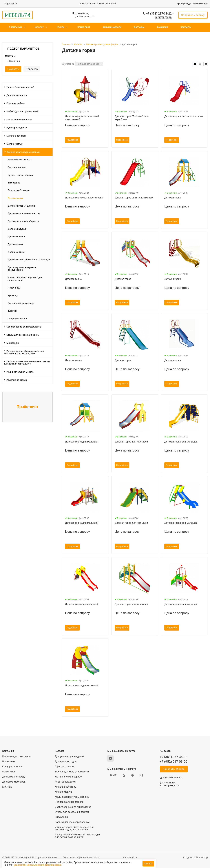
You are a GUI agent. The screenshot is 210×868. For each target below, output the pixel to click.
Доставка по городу (14, 777)
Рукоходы (13, 296)
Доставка (139, 27)
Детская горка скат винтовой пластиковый (82, 118)
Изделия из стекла (17, 380)
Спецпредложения (13, 767)
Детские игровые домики (22, 206)
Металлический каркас (19, 120)
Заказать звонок (164, 17)
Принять (148, 864)
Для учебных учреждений (20, 87)
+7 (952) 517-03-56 (173, 762)
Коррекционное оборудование (72, 822)
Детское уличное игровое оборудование (22, 269)
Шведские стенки (17, 319)
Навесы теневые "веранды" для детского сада (25, 279)
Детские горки (16, 198)
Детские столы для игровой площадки (29, 260)
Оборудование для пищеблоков (24, 327)
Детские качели (16, 237)
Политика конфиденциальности (81, 858)
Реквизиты (9, 762)
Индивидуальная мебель (20, 372)
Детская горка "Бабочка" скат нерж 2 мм (132, 118)
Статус (9, 56)
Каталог (39, 27)
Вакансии (163, 27)
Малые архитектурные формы (24, 152)
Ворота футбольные (19, 190)
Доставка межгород (14, 782)
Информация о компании (17, 757)
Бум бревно (14, 183)
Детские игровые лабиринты (24, 221)
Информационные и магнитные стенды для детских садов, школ (27, 363)
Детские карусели (17, 229)
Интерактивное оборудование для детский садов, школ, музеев (24, 352)
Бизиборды (13, 343)
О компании (15, 27)
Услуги (60, 27)
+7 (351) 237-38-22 (159, 14)
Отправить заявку (193, 15)
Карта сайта (11, 4)
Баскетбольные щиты (20, 160)
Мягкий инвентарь (16, 136)
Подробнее (72, 140)
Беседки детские (17, 167)
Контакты (186, 27)
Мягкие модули (15, 144)
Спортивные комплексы (21, 303)
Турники (12, 311)
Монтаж (7, 787)
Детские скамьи (16, 252)
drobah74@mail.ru (173, 778)
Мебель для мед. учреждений (22, 111)
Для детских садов (17, 95)
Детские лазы (15, 244)
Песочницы (14, 288)
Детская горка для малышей (82, 442)
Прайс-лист (84, 27)
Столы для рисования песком (23, 335)
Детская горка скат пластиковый (184, 116)
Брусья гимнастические (21, 175)
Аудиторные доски (17, 128)
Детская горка (173, 198)
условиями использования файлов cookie (72, 865)
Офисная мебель (16, 103)
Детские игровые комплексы (24, 213)
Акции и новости (112, 27)
